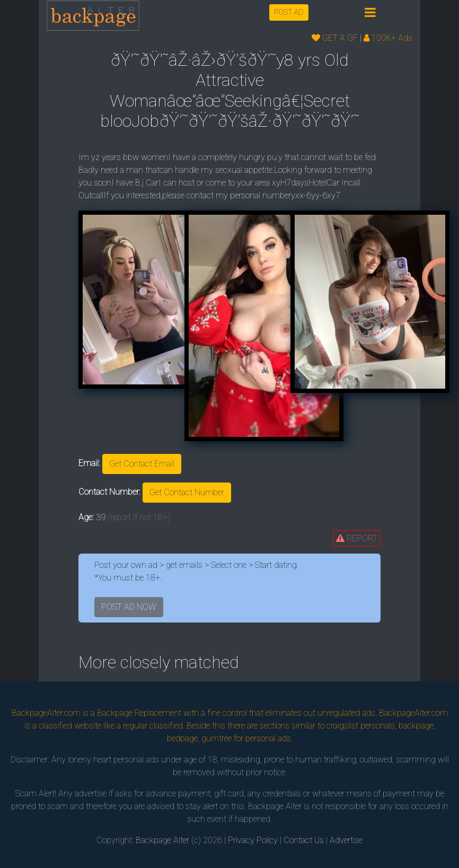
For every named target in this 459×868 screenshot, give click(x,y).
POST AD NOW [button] (129, 607)
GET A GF (335, 38)
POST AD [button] (289, 12)
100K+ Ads (388, 38)
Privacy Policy (253, 840)
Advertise (346, 840)
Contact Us (304, 840)
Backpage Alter (162, 840)
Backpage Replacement (139, 713)
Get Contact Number (187, 492)
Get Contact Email (142, 464)
